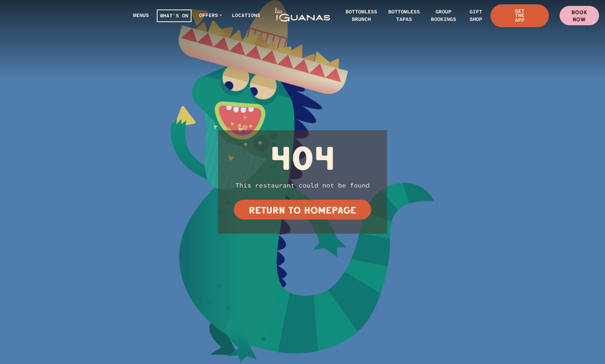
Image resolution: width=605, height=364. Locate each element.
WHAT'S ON (174, 16)
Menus (141, 15)
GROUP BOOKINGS (443, 15)
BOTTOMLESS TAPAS (404, 15)
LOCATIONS (246, 15)
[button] (210, 16)
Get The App (520, 15)
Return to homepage (302, 210)
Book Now (579, 16)
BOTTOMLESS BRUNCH (361, 15)
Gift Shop (476, 15)
